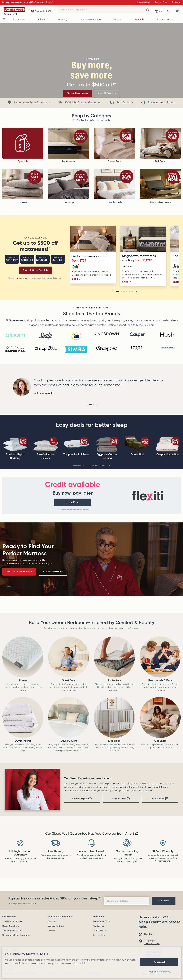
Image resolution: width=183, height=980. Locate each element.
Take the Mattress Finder (19, 572)
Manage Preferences (160, 972)
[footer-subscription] (164, 901)
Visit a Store (160, 799)
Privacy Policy (80, 963)
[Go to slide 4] (127, 291)
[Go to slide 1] (118, 291)
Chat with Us (121, 799)
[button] (112, 291)
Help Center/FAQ (102, 921)
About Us (52, 921)
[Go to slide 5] (129, 291)
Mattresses (19, 20)
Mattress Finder (165, 20)
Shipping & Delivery (12, 931)
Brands (118, 20)
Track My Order (101, 931)
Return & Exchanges (12, 926)
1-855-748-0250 (152, 944)
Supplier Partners (56, 926)
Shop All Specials (107, 94)
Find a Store (99, 935)
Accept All (159, 962)
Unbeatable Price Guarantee (16, 935)
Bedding (63, 20)
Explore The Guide (53, 572)
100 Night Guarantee (12, 921)
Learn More (73, 502)
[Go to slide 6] (132, 291)
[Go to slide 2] (121, 291)
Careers (51, 931)
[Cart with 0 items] (177, 11)
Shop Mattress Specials (35, 270)
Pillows (42, 20)
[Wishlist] (169, 11)
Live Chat (149, 934)
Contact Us (99, 926)
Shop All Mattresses (77, 94)
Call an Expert (82, 799)
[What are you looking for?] (148, 10)
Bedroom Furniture (91, 20)
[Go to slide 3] (124, 291)
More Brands (168, 348)
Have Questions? (143, 2)
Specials (139, 20)
